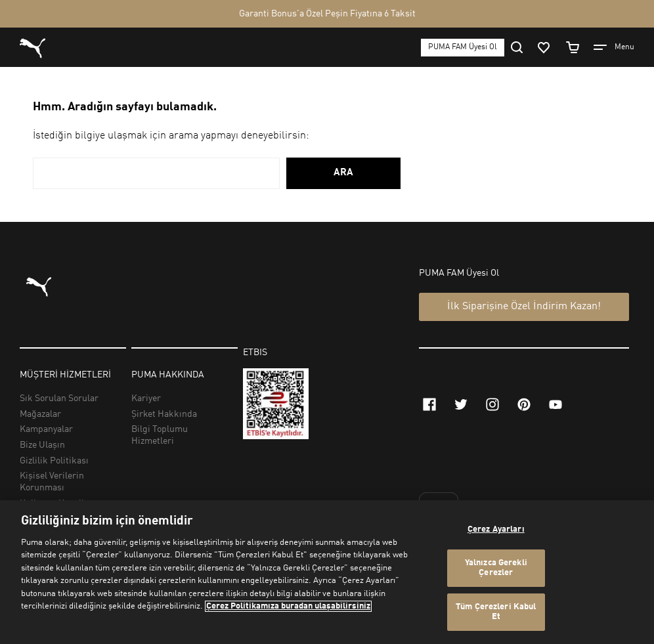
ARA (343, 173)
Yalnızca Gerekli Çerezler (496, 568)
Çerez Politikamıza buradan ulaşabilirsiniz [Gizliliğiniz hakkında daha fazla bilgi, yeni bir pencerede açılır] (288, 606)
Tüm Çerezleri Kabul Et (496, 612)
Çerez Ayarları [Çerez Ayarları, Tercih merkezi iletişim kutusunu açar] (496, 529)
